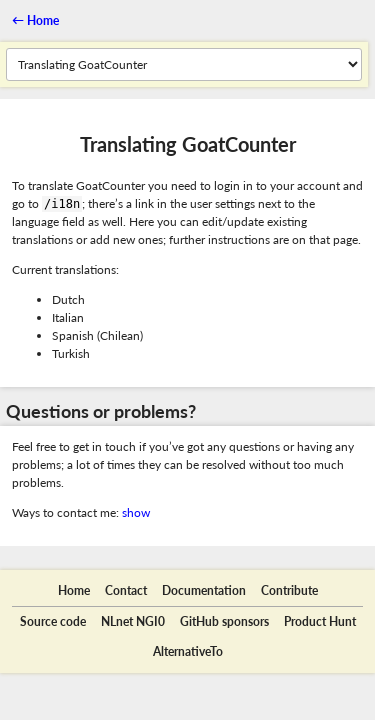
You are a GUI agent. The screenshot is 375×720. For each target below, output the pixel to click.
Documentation (204, 590)
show (136, 512)
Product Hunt (320, 621)
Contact (126, 590)
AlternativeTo (188, 651)
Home (74, 590)
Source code (53, 621)
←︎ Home (35, 20)
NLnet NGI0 (133, 621)
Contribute (289, 590)
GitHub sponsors (224, 621)
